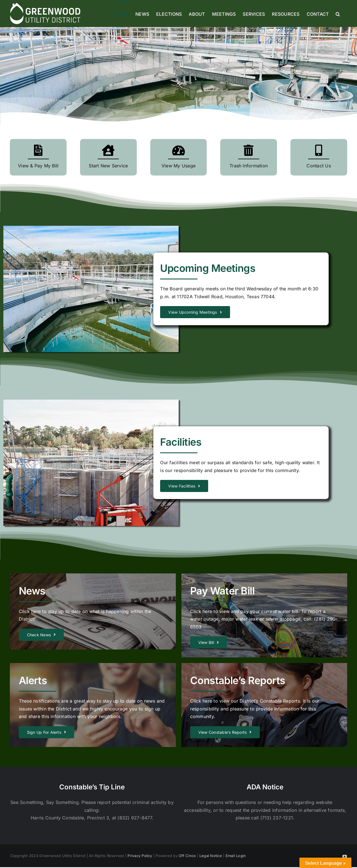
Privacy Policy (140, 856)
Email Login (236, 856)
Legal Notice (211, 856)
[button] (338, 13)
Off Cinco (187, 856)
